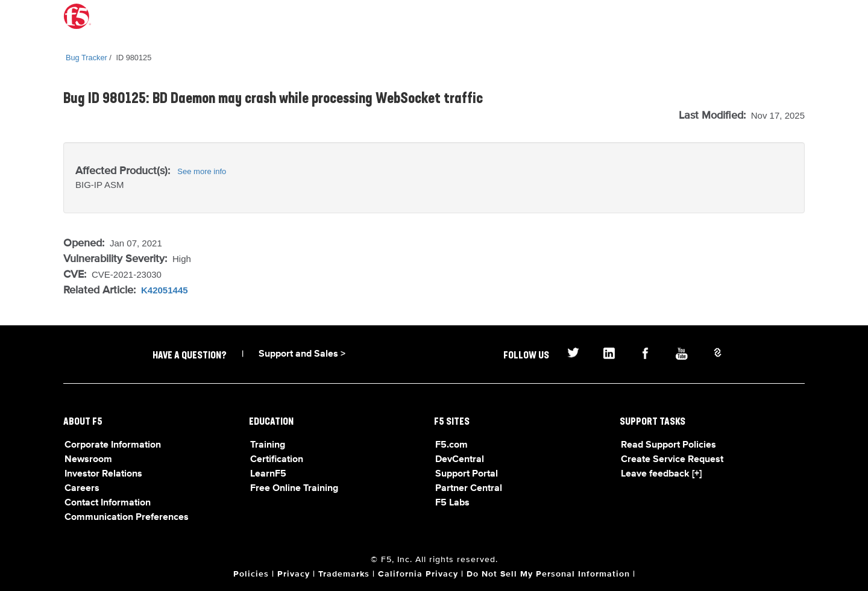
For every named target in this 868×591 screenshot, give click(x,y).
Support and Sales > (302, 354)
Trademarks (344, 574)
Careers (82, 489)
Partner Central (469, 489)
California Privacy (418, 574)
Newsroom (88, 460)
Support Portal (467, 474)
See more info (202, 171)
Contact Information (108, 503)
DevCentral (460, 460)
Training (268, 445)
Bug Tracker (86, 58)
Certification (277, 460)
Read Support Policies (668, 445)
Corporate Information (113, 445)
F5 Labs (452, 503)
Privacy (294, 574)
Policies (251, 574)
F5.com (451, 445)
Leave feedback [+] (661, 474)
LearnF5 (268, 474)
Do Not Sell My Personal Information (548, 574)
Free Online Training (294, 489)
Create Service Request (672, 460)
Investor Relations (103, 474)
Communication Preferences (127, 518)
